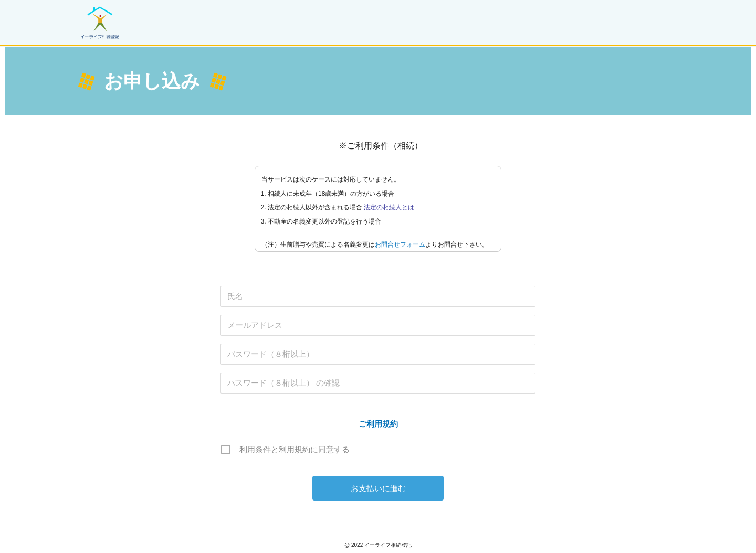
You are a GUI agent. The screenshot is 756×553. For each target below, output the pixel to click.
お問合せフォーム (400, 250)
